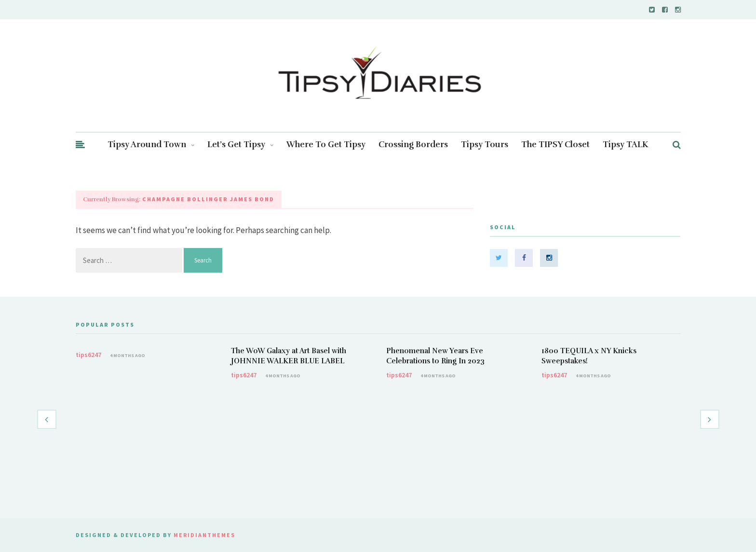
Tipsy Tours (485, 145)
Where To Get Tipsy (326, 145)
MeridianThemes (204, 535)
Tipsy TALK (626, 145)
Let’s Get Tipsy (240, 145)
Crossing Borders (413, 145)
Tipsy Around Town (151, 145)
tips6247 (88, 355)
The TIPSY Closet (555, 145)
